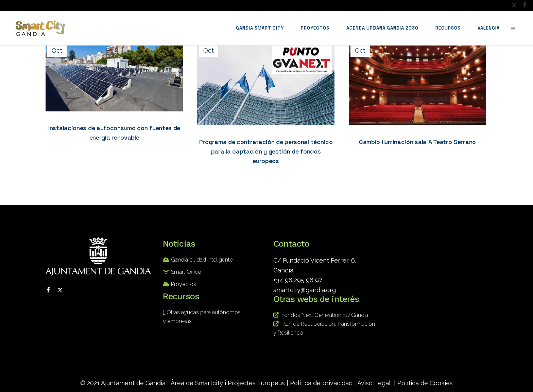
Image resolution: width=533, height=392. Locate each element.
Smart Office (186, 272)
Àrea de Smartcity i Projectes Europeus (228, 383)
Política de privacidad (321, 383)
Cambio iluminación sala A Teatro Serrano (417, 142)
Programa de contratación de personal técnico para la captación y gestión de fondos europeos (266, 151)
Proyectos (184, 284)
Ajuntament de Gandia (133, 383)
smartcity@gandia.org (305, 290)
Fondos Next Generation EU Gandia (325, 315)
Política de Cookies (425, 383)
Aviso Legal (374, 383)
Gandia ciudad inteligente (202, 260)
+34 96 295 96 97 (298, 280)
